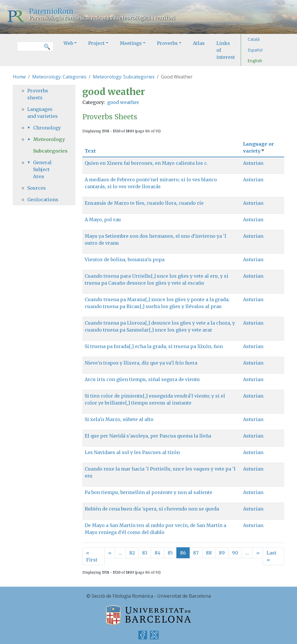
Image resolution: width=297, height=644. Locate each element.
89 (222, 553)
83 (145, 553)
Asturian (253, 163)
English (255, 61)
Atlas (199, 43)
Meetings (131, 43)
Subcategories (50, 151)
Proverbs (167, 43)
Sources (37, 188)
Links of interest (226, 50)
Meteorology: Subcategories (124, 77)
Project (96, 43)
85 (170, 553)
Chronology (47, 128)
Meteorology (47, 139)
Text (90, 151)
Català (254, 39)
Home (19, 77)
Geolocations (43, 200)
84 (157, 553)
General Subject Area (42, 169)
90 (235, 553)
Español (255, 50)
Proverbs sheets (38, 94)
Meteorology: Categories (59, 77)
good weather (123, 102)
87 (196, 553)
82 (132, 553)
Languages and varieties (42, 113)
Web (68, 43)
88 (209, 553)
